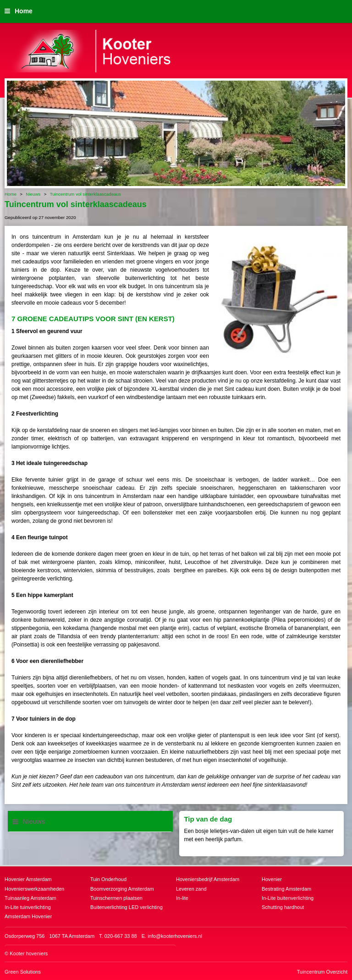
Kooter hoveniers (29, 953)
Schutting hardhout (283, 907)
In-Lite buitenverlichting (288, 898)
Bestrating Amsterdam (286, 889)
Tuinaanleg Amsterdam (30, 898)
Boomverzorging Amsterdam (122, 889)
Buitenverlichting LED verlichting (126, 907)
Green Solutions (23, 972)
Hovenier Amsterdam (28, 879)
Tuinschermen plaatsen (116, 898)
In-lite (182, 898)
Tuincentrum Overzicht (322, 972)
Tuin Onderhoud (108, 879)
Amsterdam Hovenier (28, 916)
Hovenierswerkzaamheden (34, 889)
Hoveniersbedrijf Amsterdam (208, 879)
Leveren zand (191, 889)
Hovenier (272, 879)
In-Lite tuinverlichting (28, 907)
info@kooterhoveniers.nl (175, 936)
